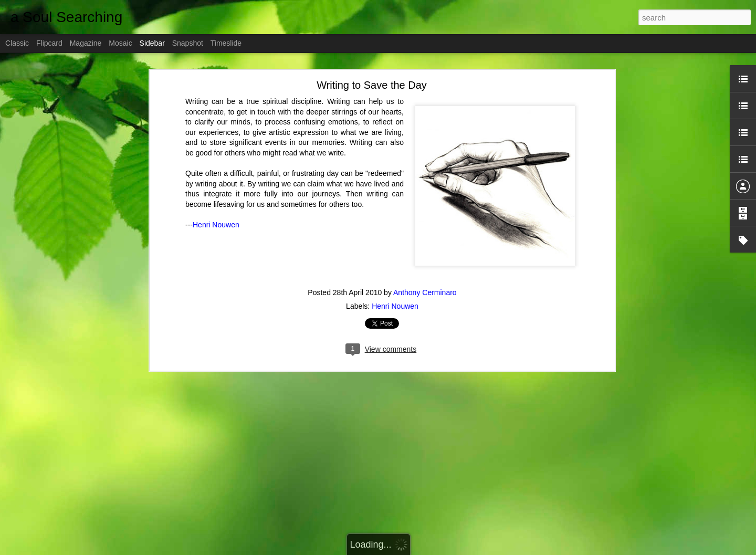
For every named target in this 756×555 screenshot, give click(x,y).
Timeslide (226, 43)
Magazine (86, 43)
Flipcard (49, 43)
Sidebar (152, 43)
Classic (17, 43)
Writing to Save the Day (372, 70)
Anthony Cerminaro (425, 277)
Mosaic (120, 43)
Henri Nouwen (216, 210)
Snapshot (188, 43)
